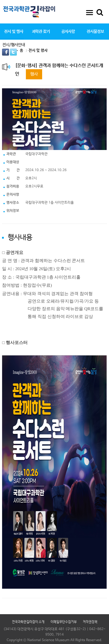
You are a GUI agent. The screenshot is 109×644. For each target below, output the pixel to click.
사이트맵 (90, 12)
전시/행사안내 (14, 45)
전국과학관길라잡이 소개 (28, 622)
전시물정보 (95, 32)
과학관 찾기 (41, 32)
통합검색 (100, 12)
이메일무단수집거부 (64, 622)
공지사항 (68, 32)
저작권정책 (90, 622)
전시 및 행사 (14, 32)
